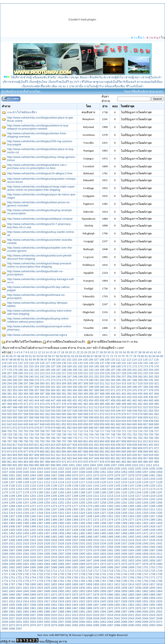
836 (118, 445)
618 (37, 421)
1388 (47, 523)
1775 (19, 581)
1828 (68, 588)
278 (80, 380)
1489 (110, 537)
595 (69, 417)
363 (69, 390)
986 (145, 462)
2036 (75, 618)
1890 (19, 598)
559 (31, 414)
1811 (110, 584)
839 (135, 445)
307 (80, 383)
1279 (89, 506)
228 (124, 373)
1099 (117, 479)
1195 (145, 492)
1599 (75, 554)
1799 (26, 584)
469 (15, 404)
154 (37, 366)
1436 (61, 530)
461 (129, 400)
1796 (5, 584)
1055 (131, 472)
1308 (131, 509)
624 (69, 421)
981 (118, 462)
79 (139, 356)
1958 (12, 608)
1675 (124, 564)
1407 (19, 526)
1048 (82, 472)
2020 (124, 615)
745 (97, 434)
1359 (5, 520)
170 (124, 366)
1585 (138, 550)
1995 (110, 612)
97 (46, 360)
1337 (12, 516)
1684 (26, 567)
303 (58, 383)
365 (80, 390)
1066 (47, 475)
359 (48, 390)
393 (75, 394)
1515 (131, 540)
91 (23, 360)
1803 (54, 584)
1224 (26, 499)
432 (129, 397)
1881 (117, 595)
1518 (152, 540)
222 (91, 373)
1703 (159, 567)
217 (64, 373)
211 (31, 373)
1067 (54, 475)
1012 (149, 465)
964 (26, 462)
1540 (145, 543)
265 (10, 380)
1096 (96, 479)
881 (48, 452)
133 (80, 363)
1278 (82, 506)
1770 (145, 577)
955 (135, 458)
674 (26, 428)
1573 (54, 550)
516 (113, 407)
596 (75, 417)
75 (123, 356)
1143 (103, 486)
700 (10, 431)
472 (31, 404)
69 (100, 356)
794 (48, 441)
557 (20, 414)
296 (20, 383)
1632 (145, 557)
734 (37, 434)
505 (53, 407)
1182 (54, 492)
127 (48, 363)
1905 (124, 598)
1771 (152, 577)
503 (42, 407)
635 (129, 421)
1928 (124, 601)
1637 (19, 560)
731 (20, 434)
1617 (40, 557)
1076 (117, 475)
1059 (159, 472)
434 (140, 397)
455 (97, 400)
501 (31, 407)
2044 (131, 618)
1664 (47, 564)
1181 (47, 492)
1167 (110, 489)
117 (151, 360)
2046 (145, 618)
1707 (26, 571)
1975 (131, 608)
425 (91, 397)
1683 (19, 567)
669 (156, 424)
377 (145, 390)
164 (91, 366)
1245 (12, 503)
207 (10, 373)
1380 (152, 520)
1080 (145, 475)
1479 (40, 537)
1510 (96, 540)
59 (61, 356)
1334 (152, 513)
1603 (103, 554)
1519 (159, 540)
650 (53, 424)
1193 (131, 492)
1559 (117, 547)
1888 (5, 598)
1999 (138, 612)
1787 (103, 581)
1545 (19, 547)
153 (31, 366)
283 (107, 380)
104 (80, 360)
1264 (145, 503)
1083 (5, 479)
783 (145, 438)
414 (31, 397)
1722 (131, 571)
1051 (103, 472)
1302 (89, 509)
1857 (110, 591)
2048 (159, 618)
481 (80, 404)
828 (75, 445)
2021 (131, 615)
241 (37, 377)
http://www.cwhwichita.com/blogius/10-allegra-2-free (40, 173)
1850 (61, 591)
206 (4, 373)
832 (97, 445)
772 (86, 438)
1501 (33, 540)
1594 (40, 554)
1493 (138, 537)
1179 (33, 492)
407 (151, 394)
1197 (159, 492)
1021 (54, 469)
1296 (47, 509)
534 (53, 411)
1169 (124, 489)
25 (90, 352)
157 (53, 366)
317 (135, 383)
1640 (40, 560)
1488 (103, 537)
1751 (12, 577)
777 (113, 438)
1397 (110, 523)
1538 (131, 543)
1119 (96, 482)
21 (74, 352)
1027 (96, 469)
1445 (124, 530)
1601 (89, 554)
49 (23, 356)
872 (156, 448)
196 (107, 370)
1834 (110, 588)
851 (42, 448)
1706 (19, 571)
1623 (82, 557)
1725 (152, 571)
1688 (54, 567)
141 (124, 363)
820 (31, 445)
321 (156, 383)
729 (10, 434)
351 (4, 390)
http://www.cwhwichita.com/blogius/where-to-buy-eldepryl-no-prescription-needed (38, 127)
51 (30, 356)
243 (48, 377)
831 (91, 445)
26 (93, 352)
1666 (61, 564)
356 (31, 390)
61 (69, 356)
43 (159, 352)
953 (124, 458)
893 (113, 452)
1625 (96, 557)
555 (10, 414)
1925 (103, 601)
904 (15, 455)
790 (26, 441)
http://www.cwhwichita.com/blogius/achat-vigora (37, 335)
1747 (145, 574)
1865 (5, 595)
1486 (89, 537)
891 (102, 452)
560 (37, 414)
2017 (103, 615)
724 (140, 431)
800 (80, 441)
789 (20, 441)
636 (135, 421)
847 (20, 448)
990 (10, 465)
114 (134, 360)
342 (113, 387)
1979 (159, 608)
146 (151, 363)
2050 (12, 622)
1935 (12, 605)
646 (31, 424)
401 (118, 394)
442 (26, 400)
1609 (145, 554)
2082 (75, 625)
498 (15, 407)
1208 (75, 496)
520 (135, 407)
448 (58, 400)
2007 (33, 615)
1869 (33, 595)
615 (20, 421)
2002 (159, 612)
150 (15, 366)
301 (48, 383)
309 (91, 383)
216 (58, 373)
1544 (12, 547)
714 (86, 431)
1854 (89, 591)
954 (129, 458)
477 (58, 404)
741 (75, 434)
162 (80, 366)
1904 (117, 598)
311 (102, 383)
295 (15, 383)
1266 (159, 503)
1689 (61, 567)
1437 (68, 530)
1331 (131, 513)
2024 (152, 615)
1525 (40, 543)
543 (102, 411)
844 (4, 448)
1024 (75, 469)
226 (113, 373)
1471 (145, 533)
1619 (54, 557)
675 (31, 428)
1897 (68, 598)
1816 (145, 584)
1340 (33, 516)
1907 (138, 598)
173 (140, 366)
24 (86, 352)
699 (4, 431)
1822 (26, 588)
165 (97, 366)
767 (58, 438)
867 (129, 448)
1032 (131, 469)
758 (10, 438)
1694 (96, 567)
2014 (82, 615)
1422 (124, 526)
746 (102, 434)
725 (145, 431)
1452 (12, 533)
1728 (12, 574)
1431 (26, 530)
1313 (5, 513)
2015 (89, 615)
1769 (138, 577)
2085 (96, 625)
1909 (152, 598)
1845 (26, 591)
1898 (75, 598)
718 (107, 431)
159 (64, 366)
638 (145, 421)
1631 (138, 557)
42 (155, 352)
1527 (54, 543)
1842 (5, 591)
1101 (131, 479)
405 (140, 394)
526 (10, 411)
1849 (54, 591)
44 (3, 356)
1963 (47, 608)
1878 (96, 595)
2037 (82, 618)
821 (37, 445)
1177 (19, 492)
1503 (47, 540)
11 (36, 352)
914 (69, 455)
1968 (82, 608)
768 (64, 438)
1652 (124, 560)
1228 (54, 499)
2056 (54, 622)
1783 (75, 581)
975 (86, 462)
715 (91, 431)
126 (42, 363)
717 (102, 431)
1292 (19, 509)
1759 (68, 577)
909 (42, 455)
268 (26, 380)
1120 (103, 482)
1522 (19, 543)
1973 (117, 608)
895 (124, 452)
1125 (138, 482)
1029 (110, 469)
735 (42, 434)
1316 (26, 513)
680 (58, 428)
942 (64, 458)
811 (140, 441)
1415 (75, 526)
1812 (117, 584)
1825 (47, 588)
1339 (26, 516)
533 (48, 411)
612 (4, 421)
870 (145, 448)
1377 (131, 520)
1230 (68, 499)
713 (80, 431)
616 (26, 421)
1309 (138, 509)
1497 (5, 540)
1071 (82, 475)
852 (48, 448)
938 (42, 458)
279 (86, 380)
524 (156, 407)
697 (151, 428)
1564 (152, 547)
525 (4, 411)
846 (15, 448)
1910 (159, 598)
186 (53, 370)
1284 (124, 506)
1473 (159, 533)
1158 (47, 489)
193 (91, 370)
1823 (33, 588)
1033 (138, 469)
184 (42, 370)
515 (107, 407)
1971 (103, 608)
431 (124, 397)
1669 (82, 564)
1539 (138, 543)
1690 (68, 567)
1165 (96, 489)
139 (113, 363)
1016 (19, 469)
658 (97, 424)
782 (140, 438)
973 (75, 462)
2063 (103, 622)
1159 (54, 489)
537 (69, 411)
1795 (159, 581)
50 (26, 356)
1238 (124, 499)
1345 (68, 516)
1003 (86, 465)
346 (135, 387)
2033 (54, 618)
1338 (19, 516)
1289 (159, 506)
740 (69, 434)
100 (58, 360)
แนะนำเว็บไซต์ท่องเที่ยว (22, 112)
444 (37, 400)
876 (20, 452)
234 (156, 373)
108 (102, 360)
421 (69, 397)
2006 (26, 615)
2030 (33, 618)
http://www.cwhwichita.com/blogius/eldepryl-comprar (40, 219)
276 (69, 380)
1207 (68, 496)
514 (102, 407)
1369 (75, 520)
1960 (26, 608)
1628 (117, 557)
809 (129, 441)
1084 (12, 479)
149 (10, 366)
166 (102, 366)
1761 (82, 577)
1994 (103, 612)
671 (10, 428)
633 (118, 421)
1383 (12, 523)
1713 (68, 571)
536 (64, 411)
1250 (47, 503)
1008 (121, 465)
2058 (68, 622)
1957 (5, 608)
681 (64, 428)
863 (107, 448)
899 (145, 452)
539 (80, 411)
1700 (138, 567)
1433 (40, 530)
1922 (82, 601)
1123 (124, 482)
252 (97, 377)
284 (113, 380)
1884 (138, 595)
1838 (138, 588)
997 (48, 465)
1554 (82, 547)
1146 (124, 486)
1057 (145, 472)
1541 (152, 543)
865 (118, 448)
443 (31, 400)
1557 (103, 547)
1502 (40, 540)
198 (118, 370)
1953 (138, 605)
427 (102, 397)
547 (124, 411)
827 (69, 445)
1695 (103, 567)
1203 (40, 496)
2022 (138, 615)
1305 (110, 509)
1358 (159, 516)
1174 (159, 489)
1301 (82, 509)
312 (107, 383)
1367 (61, 520)
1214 (117, 496)
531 (37, 411)
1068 (61, 475)
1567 (12, 550)
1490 (117, 537)
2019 (117, 615)
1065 (40, 475)
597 (80, 417)
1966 (68, 608)
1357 (152, 516)
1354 (131, 516)
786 (4, 441)
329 (42, 387)
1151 (159, 486)
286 (124, 380)
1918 (54, 601)
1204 (47, 496)
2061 (89, 622)
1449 (152, 530)
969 (53, 462)
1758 (61, 577)
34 (124, 352)
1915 (33, 601)
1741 (103, 574)
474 (42, 404)
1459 (61, 533)
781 (135, 438)
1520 (5, 543)
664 (129, 424)
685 (86, 428)
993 (26, 465)
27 (97, 352)
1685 (33, 567)
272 (48, 380)
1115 (68, 482)
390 (58, 394)
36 (132, 352)
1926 (110, 601)
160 (69, 366)
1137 (61, 486)
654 (75, 424)
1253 (68, 503)
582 (156, 414)
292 (156, 380)
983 (129, 462)
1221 (5, 499)
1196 (152, 492)
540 (86, 411)
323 (10, 387)
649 (48, 424)
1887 (159, 595)
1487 (96, 537)
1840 (152, 588)
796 (58, 441)
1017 (26, 469)
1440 (89, 530)
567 (75, 414)
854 (58, 448)
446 (48, 400)
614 (15, 421)
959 (156, 458)
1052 (110, 472)
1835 (117, 588)
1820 (12, 588)
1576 (75, 550)
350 (156, 387)
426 (97, 397)
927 (140, 455)
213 (42, 373)
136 (97, 363)
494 (151, 404)
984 (135, 462)
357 (37, 390)
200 (129, 370)
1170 (131, 489)
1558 (110, 547)
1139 (75, 486)
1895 (54, 598)
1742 (110, 574)
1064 (33, 475)
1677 (138, 564)
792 (37, 441)
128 (53, 363)
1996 (117, 612)
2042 (117, 618)
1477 (26, 537)
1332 (138, 513)
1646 (82, 560)
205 (156, 370)
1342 (47, 516)
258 (129, 377)
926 (135, 455)
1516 (138, 540)
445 (42, 400)
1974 (124, 608)
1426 (152, 526)
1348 (89, 516)
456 (102, 400)
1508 (82, 540)
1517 (145, 540)
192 (86, 370)
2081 (68, 625)
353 (15, 390)
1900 (89, 598)
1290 (5, 509)
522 (145, 407)
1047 (75, 472)
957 (145, 458)
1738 (82, 574)
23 (82, 352)
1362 (26, 520)
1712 (61, 571)
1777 (33, 581)
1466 (110, 533)
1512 (110, 540)
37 (136, 352)
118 (156, 360)
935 (26, 458)
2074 (19, 625)
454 (91, 400)
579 (140, 414)
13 (43, 352)
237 (15, 377)
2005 (19, 615)
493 (145, 404)
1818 (159, 584)
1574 (61, 550)
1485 (82, 537)
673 (20, 428)
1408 (26, 526)
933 (15, 458)
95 (38, 360)
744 (91, 434)
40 (148, 352)
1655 (145, 560)
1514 (124, 540)
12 (39, 352)
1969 (89, 608)
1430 (19, 530)
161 (75, 366)
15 (51, 352)
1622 (75, 557)
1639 (33, 560)
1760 (75, 577)
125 (37, 363)
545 (113, 411)
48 (19, 356)
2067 (131, 622)
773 (91, 438)
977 (97, 462)
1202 (33, 496)
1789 (117, 581)
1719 (110, 571)
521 (140, 407)
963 (20, 462)
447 (53, 400)
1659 (12, 564)
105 (85, 360)
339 (97, 387)
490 (129, 404)
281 (97, 380)
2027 (12, 618)
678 (48, 428)
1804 (61, 584)
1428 (5, 530)
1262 (131, 503)
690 (113, 428)
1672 (103, 564)
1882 (124, 595)
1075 (110, 475)
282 (102, 380)
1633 (152, 557)
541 (91, 411)
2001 (152, 612)
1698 (124, 567)
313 (113, 383)
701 (15, 431)
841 (145, 445)
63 (77, 356)
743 (86, 434)
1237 (117, 499)
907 (31, 455)
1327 (103, 513)
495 (156, 404)
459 (118, 400)
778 (118, 438)
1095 (89, 479)
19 (66, 352)
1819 (5, 588)
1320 (54, 513)
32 (117, 352)
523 (151, 407)
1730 (26, 574)
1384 (19, 523)
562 (48, 414)
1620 (61, 557)
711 (69, 431)
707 (48, 431)
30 (109, 352)
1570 (33, 550)
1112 (47, 482)
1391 (68, 523)
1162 (75, 489)
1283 (117, 506)
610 (151, 417)
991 (15, 465)
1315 (19, 513)
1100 (124, 479)
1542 (159, 543)
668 (151, 424)
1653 (131, 560)
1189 (103, 492)
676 (37, 428)
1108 (19, 482)
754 (145, 434)
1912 (12, 601)
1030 (117, 469)
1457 (47, 533)
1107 (12, 482)
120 (10, 363)
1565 (159, 547)
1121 (110, 482)
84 (158, 356)
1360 (12, 520)
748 (113, 434)
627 (86, 421)
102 (69, 360)
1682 (12, 567)
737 (53, 434)
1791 (131, 581)
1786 (96, 581)
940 (53, 458)
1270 (26, 506)
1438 (75, 530)
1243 (159, 499)
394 (80, 394)
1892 (33, 598)
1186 (82, 492)
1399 (124, 523)
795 (53, 441)
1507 (75, 540)
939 (48, 458)
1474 (5, 537)
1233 (89, 499)
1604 (110, 554)
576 (124, 414)
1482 (61, 537)
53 (38, 356)
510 (80, 407)
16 (55, 352)
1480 (47, 537)
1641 (47, 560)
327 (31, 387)
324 (15, 387)
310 (97, 383)
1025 (82, 469)
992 (20, 465)
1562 (138, 547)
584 (10, 417)
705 (37, 431)
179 (15, 370)
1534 (103, 543)
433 (135, 397)
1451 (5, 533)
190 (75, 370)
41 (151, 352)
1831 (89, 588)
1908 (145, 598)
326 (26, 387)
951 (113, 458)
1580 (103, 550)
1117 (82, 482)
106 (91, 360)
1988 (61, 612)
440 (15, 400)
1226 (40, 499)
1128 (159, 482)
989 (4, 465)
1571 (40, 550)
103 (74, 360)
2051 (19, 622)
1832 (96, 588)
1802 (47, 584)
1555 (89, 547)
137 (102, 363)
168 (113, 366)
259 (135, 377)
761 (26, 438)
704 (31, 431)
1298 (61, 509)
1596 (54, 554)
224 (102, 373)
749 (118, 434)
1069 (68, 475)
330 (48, 387)
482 (86, 404)
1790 (124, 581)
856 (69, 448)
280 (91, 380)
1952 (131, 605)
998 (53, 465)
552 (151, 411)
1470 (138, 533)
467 (4, 404)
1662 (33, 564)
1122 (117, 482)
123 (26, 363)
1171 (138, 489)
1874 (68, 595)
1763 (96, 577)
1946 (89, 605)
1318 (40, 513)
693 (129, 428)
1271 (33, 506)
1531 (82, 543)
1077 (124, 475)
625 (75, 421)
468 (10, 404)
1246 (19, 503)
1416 (82, 526)
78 (135, 356)
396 (91, 394)
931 (4, 458)
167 (107, 366)
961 (10, 462)
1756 (47, 577)
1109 (26, 482)
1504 (54, 540)
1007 (114, 465)
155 (42, 366)
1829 (75, 588)
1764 (103, 577)
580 (145, 414)
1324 (82, 513)
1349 (96, 516)
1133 (33, 486)
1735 (61, 574)
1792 (138, 581)
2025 (159, 615)
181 (26, 370)
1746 (138, 574)
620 (48, 421)
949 (102, 458)
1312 (159, 509)
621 (53, 421)
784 (151, 438)
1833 (103, 588)
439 (10, 400)
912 (58, 455)
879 (37, 452)
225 (107, 373)
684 (80, 428)
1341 (40, 516)
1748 (152, 574)
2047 (152, 618)
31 (113, 352)
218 (69, 373)
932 (10, 458)
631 (107, 421)
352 (10, 390)
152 (26, 366)
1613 (12, 557)
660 (107, 424)
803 (97, 441)
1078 (131, 475)
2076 (33, 625)
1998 (131, 612)
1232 (82, 499)
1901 (96, 598)
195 (102, 370)
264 (4, 380)
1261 (124, 503)
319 (145, 383)
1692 (82, 567)
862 (102, 448)
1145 (117, 486)
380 (4, 394)
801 (86, 441)
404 (135, 394)
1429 (12, 530)
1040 (26, 472)
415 (37, 397)
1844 (19, 591)
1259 (110, 503)
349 (151, 387)
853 (53, 448)
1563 (145, 547)
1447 (138, 530)
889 (91, 452)
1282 (110, 506)
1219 (152, 496)
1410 (40, 526)
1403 (152, 523)
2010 (54, 615)
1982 (19, 612)
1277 (75, 506)
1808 (89, 584)
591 (48, 417)
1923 (89, 601)
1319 (47, 513)
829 (80, 445)
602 (107, 417)
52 (34, 356)
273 (53, 380)
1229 (61, 499)
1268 (12, 506)
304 (64, 383)
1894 (47, 598)
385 (31, 394)
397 (97, 394)
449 (64, 400)
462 (135, 400)
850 (37, 448)
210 (26, 373)
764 (42, 438)
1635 (5, 560)
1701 (145, 567)
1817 (152, 584)
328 (37, 387)
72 (112, 356)
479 (69, 404)
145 (145, 363)
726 (151, 431)
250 (86, 377)
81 (146, 356)
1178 (26, 492)
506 (58, 407)
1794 (152, 581)
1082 (159, 475)
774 (97, 438)
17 (59, 352)
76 (127, 356)
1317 (33, 513)
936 (31, 458)
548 (129, 411)
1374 (110, 520)
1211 (96, 496)
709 (58, 431)
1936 (19, 605)
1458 (54, 533)
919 (97, 455)
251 (91, 377)
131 (69, 363)
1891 (26, 598)
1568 (19, 550)
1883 (131, 595)
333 (64, 387)
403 (129, 394)
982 (124, 462)
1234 (96, 499)
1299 (68, 509)
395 (86, 394)
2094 (159, 625)
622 (58, 421)
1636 (12, 560)
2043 (124, 618)
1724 (145, 571)
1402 (145, 523)
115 (140, 360)
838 (129, 445)
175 (151, 366)
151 (20, 366)
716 (97, 431)
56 (50, 356)
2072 (5, 625)
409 (4, 397)
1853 (82, 591)
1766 (117, 577)
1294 (33, 509)
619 (42, 421)
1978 (152, 608)
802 (91, 441)
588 (31, 417)
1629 (124, 557)
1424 (138, 526)
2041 (110, 618)
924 (124, 455)
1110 (33, 482)
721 (124, 431)
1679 (152, 564)
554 (4, 414)
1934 (5, 605)
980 (113, 462)
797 (64, 441)
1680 (159, 564)
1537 (124, 543)
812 (145, 441)
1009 (128, 465)
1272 (40, 506)
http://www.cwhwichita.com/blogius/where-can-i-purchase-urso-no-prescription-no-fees (37, 166)
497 (10, 407)
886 (75, 452)
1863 (152, 591)
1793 (145, 581)
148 (4, 366)
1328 (110, 513)
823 (48, 445)
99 (53, 360)
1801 (40, 584)
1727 (5, 574)
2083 (82, 625)
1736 (68, 574)
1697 (117, 567)
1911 (5, 601)
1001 (72, 465)
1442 (103, 530)
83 (154, 356)
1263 (138, 503)
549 (135, 411)
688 (102, 428)
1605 (117, 554)
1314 (12, 513)
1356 (145, 516)
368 (97, 390)
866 (124, 448)
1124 (131, 482)
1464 (96, 533)
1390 (61, 523)
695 (140, 428)
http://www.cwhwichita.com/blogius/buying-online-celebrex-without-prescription (38, 320)
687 (97, 428)
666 (140, 424)
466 (156, 400)
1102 (138, 479)
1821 (19, 588)
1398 (117, 523)
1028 (103, 469)
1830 (82, 588)
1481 (54, 537)
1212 (103, 496)
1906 (131, 598)
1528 (61, 543)
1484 (75, 537)
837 (124, 445)
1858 (117, 591)
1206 (61, 496)
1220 (159, 496)
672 (15, 428)
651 (58, 424)
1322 (68, 513)
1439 (82, 530)
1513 (117, 540)
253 (102, 377)
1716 (89, 571)
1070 (75, 475)
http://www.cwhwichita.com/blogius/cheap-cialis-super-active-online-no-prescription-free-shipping (41, 188)
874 (10, 452)
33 (120, 352)
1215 (124, 496)
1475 (12, 537)
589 (37, 417)
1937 (26, 605)
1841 (159, 588)
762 (31, 438)
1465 (103, 533)
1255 (82, 503)
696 (145, 428)
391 (64, 394)
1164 (89, 489)
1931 (145, 601)
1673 (110, 564)
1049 (89, 472)
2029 (26, 618)
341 (107, 387)
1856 (103, 591)
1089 (47, 479)
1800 (33, 584)
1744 (124, 574)
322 (4, 387)
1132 (26, 486)
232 (145, 373)
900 (151, 452)
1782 (68, 581)
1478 (33, 537)
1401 (138, 523)
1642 (54, 560)
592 (53, 417)
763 (37, 438)
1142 (96, 486)
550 (140, 411)
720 (118, 431)
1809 (96, 584)
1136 (54, 486)
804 (102, 441)
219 (75, 373)
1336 (5, 516)
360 (53, 390)
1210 (89, 496)
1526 (47, 543)
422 (75, 397)
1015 (12, 469)
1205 (54, 496)
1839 (145, 588)
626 (80, 421)
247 (69, 377)
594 (64, 417)
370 (107, 390)
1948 (103, 605)
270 (37, 380)
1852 (75, 591)
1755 (40, 577)
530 (31, 411)
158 (58, 366)
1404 (159, 523)
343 (118, 387)
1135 (47, 486)
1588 (159, 550)
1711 (54, 571)
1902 (103, 598)
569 (86, 414)
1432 (33, 530)
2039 (96, 618)
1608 (138, 554)
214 (48, 373)
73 (115, 356)
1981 (12, 612)
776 (107, 438)
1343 (54, 516)
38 (140, 352)
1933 (159, 601)
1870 (40, 595)
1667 (68, 564)
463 (140, 400)
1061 (12, 475)
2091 (138, 625)
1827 (61, 588)
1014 (5, 469)
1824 (40, 588)
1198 (5, 496)
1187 (89, 492)
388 (48, 394)
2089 (124, 625)
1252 (61, 503)
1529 (68, 543)
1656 (152, 560)
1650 (110, 560)
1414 (68, 526)
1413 (61, 526)
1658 (5, 564)
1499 (19, 540)
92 (26, 360)
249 (80, 377)
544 (107, 411)
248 (75, 377)
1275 (61, 506)
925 (129, 455)
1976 (138, 608)
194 (97, 370)
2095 (5, 629)
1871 (47, 595)
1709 (40, 571)
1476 (19, 537)
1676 (131, 564)
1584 (131, 550)
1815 (138, 584)
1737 (75, 574)
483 (91, 404)
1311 (152, 509)
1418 (96, 526)
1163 (82, 489)
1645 (75, 560)
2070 (152, 622)
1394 (89, 523)
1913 (19, 601)
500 (26, 407)
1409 (33, 526)
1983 (26, 612)
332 (58, 387)
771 (80, 438)
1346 (75, 516)
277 (75, 380)
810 (135, 441)
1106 (5, 482)
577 (129, 414)
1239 (131, 499)
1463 (89, 533)
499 (20, 407)
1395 (96, 523)
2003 (5, 615)
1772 (159, 577)
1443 (110, 530)
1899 (82, 598)
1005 (100, 465)
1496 (159, 537)
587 (26, 417)
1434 (47, 530)
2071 (159, 622)
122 (20, 363)
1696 (110, 567)
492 (140, 404)
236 (10, 377)
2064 (110, 622)
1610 (152, 554)
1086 (26, 479)
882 (53, 452)
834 (107, 445)
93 (30, 360)
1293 (26, 509)
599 (91, 417)
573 (107, 414)
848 (26, 448)
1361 (19, 520)
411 (15, 397)
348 (145, 387)
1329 (117, 513)
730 (15, 434)
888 (86, 452)
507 (64, 407)
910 (48, 455)
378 (151, 390)
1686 (40, 567)
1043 (47, 472)
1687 (47, 567)
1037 (5, 472)
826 (64, 445)
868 (135, 448)
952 (118, 458)
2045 (138, 618)
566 (69, 414)
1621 (68, 557)
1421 (117, 526)
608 (140, 417)
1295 (40, 509)
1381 (159, 520)
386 (37, 394)
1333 (145, 513)
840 (140, 445)
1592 (26, 554)
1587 (152, 550)
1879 (103, 595)
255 (113, 377)
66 (88, 356)
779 (124, 438)
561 (42, 414)
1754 (33, 577)
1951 (124, 605)
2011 (61, 615)
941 (58, 458)
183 (37, 370)
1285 (131, 506)
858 (80, 448)
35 (128, 352)
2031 (40, 618)
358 (42, 390)
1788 (110, 581)
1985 (40, 612)
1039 (19, 472)
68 (96, 356)
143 (135, 363)
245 (58, 377)
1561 (131, 547)
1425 (145, 526)
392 (69, 394)
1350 (103, 516)
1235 (103, 499)
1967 (75, 608)
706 (42, 431)
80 (142, 356)
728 (4, 434)
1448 (145, 530)
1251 (54, 503)
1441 (96, 530)
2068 (138, 622)
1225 (33, 499)
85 (162, 356)
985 (140, 462)
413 (26, 397)
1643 (61, 560)
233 (151, 373)
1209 (82, 496)
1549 (47, 547)
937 (37, 458)
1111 (40, 482)
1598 (68, 554)
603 (113, 417)
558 (26, 414)
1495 (152, 537)
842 (151, 445)
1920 (68, 601)
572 (102, 414)
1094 (82, 479)
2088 (117, 625)
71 (108, 356)
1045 (61, 472)
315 (124, 383)
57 (53, 356)
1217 (138, 496)
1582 (117, 550)
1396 (103, 523)
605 (124, 417)
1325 (89, 513)
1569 (26, 550)
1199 (12, 496)
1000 (65, 465)
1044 (54, 472)
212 (37, 373)
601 (102, 417)
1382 (5, 523)
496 (4, 407)
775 (102, 438)
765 (48, 438)
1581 (110, 550)
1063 (26, 475)
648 (42, 424)
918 (91, 455)
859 (86, 448)
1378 (138, 520)
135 (91, 363)
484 (97, 404)
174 (145, 366)
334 (69, 387)
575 (118, 414)
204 (151, 370)
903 (10, 455)
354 (20, 390)
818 (20, 445)
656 (86, 424)
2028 (19, 618)
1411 (47, 526)
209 (20, 373)
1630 (131, 557)
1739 (89, 574)
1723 (138, 571)
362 (64, 390)
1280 (96, 506)
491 (135, 404)
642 (10, 424)
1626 (103, 557)
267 (20, 380)
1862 (145, 591)
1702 (152, 567)
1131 (19, 486)
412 (20, 397)
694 (135, 428)
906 (26, 455)
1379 (145, 520)
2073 (12, 625)
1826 (54, 588)
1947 (96, 605)
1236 (110, 499)
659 (102, 424)
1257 (96, 503)
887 (80, 452)
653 (69, 424)
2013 (75, 615)
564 (58, 414)
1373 (103, 520)
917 (86, 455)
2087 (110, 625)
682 (69, 428)
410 (10, 397)
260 (140, 377)
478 (64, 404)
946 (86, 458)
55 (46, 356)
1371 (89, 520)
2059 (75, 622)
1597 (61, 554)
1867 (19, 595)
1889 (12, 598)
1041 (33, 472)
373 (124, 390)
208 (15, 373)
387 (42, 394)
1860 (131, 591)
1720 (117, 571)
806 (113, 441)
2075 (26, 625)
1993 (96, 612)
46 (11, 356)
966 (37, 462)
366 (86, 390)
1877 (89, 595)
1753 (26, 577)
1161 (68, 489)
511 (86, 407)
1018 (33, 469)
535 (58, 411)
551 (145, 411)
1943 (68, 605)
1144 (110, 486)
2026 (5, 618)
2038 (89, 618)
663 (124, 424)
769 (69, 438)
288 (135, 380)
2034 (61, 618)
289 (140, 380)
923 (118, 455)
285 (118, 380)
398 (102, 394)
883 (58, 452)
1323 (75, 513)
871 (151, 448)
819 (26, 445)
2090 (131, 625)
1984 (33, 612)
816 (10, 445)
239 (26, 377)
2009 (47, 615)
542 (97, 411)
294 (10, 383)
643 (15, 424)
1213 (110, 496)
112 (124, 360)
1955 (152, 605)
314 (118, 383)
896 (129, 452)
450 (69, 400)
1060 (5, 475)
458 (113, 400)
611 (156, 417)
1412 (54, 526)
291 (151, 380)
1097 (103, 479)
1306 (117, 509)
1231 (75, 499)
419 (58, 397)
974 (80, 462)
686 (91, 428)
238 (20, 377)
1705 (12, 571)
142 (129, 363)
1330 (124, 513)
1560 (124, 547)
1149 (145, 486)
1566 (5, 550)
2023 (145, 615)
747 (107, 434)
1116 (75, 482)
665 (135, 424)
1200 (19, 496)
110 (112, 360)
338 (91, 387)
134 (86, 363)
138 (107, 363)
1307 (124, 509)
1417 (89, 526)
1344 (61, 516)
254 (107, 377)
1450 (159, 530)
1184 (68, 492)
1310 (145, 509)
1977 (145, 608)
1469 (131, 533)
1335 (159, 513)
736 (48, 434)
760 (20, 438)
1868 (26, 595)
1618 (47, 557)
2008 (40, 615)
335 (75, 387)
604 (118, 417)
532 (42, 411)
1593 (33, 554)
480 (75, 404)
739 (64, 434)
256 (118, 377)
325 (20, 387)
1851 (68, 591)
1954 (145, 605)
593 (58, 417)
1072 (89, 475)
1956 (159, 605)
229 (129, 373)
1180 (40, 492)
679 (53, 428)
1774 (12, 581)
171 (129, 366)
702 (20, 431)
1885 (145, 595)
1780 (54, 581)
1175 (5, 492)
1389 (54, 523)
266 (15, 380)
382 (15, 394)
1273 (47, 506)
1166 (103, 489)
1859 (124, 591)
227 (118, 373)
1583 (124, 550)
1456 (40, 533)
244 (53, 377)
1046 (68, 472)
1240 (138, 499)
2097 (19, 629)
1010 (135, 465)
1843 (12, 591)
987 (151, 462)
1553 (75, 547)
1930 (138, 601)
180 (20, 370)
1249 (40, 503)
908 (37, 455)
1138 (68, 486)
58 (57, 356)
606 (129, 417)
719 (113, 431)
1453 (19, 533)
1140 (82, 486)
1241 (145, 499)
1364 (40, 520)
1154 (19, 489)
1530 (75, 543)
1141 (89, 486)
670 (4, 428)
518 (124, 407)
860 (91, 448)
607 (135, 417)
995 (37, 465)
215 (53, 373)
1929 (131, 601)
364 (75, 390)
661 (113, 424)
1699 (131, 567)
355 (26, 390)
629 (97, 421)
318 (140, 383)
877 (26, 452)
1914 (26, 601)
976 (91, 462)
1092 (68, 479)
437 (156, 397)
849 (31, 448)
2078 (47, 625)
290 (145, 380)
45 (7, 356)
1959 (19, 608)
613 (10, 421)
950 (107, 458)
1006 (107, 465)
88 (11, 360)
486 (107, 404)
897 (135, 452)
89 (15, 360)
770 (75, 438)
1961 (33, 608)
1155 (26, 489)
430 (118, 397)
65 (85, 356)
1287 (145, 506)
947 (91, 458)
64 (80, 356)
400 (113, 394)
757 (4, 438)
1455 (33, 533)
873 (4, 452)
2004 (12, 615)
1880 (110, 595)
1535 (110, 543)
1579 (96, 550)
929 (151, 455)
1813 (124, 584)
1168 (117, 489)
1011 (142, 465)
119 (4, 363)
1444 (117, 530)
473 (37, 404)
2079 (54, 625)
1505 (61, 540)
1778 (40, 581)
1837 (131, 588)
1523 (26, 543)
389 (53, 394)
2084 (89, 625)
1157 (40, 489)
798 (69, 441)
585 (15, 417)
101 (64, 360)
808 (124, 441)
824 (53, 445)
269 (31, 380)
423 (80, 397)
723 (135, 431)
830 (86, 445)
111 (118, 360)
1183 (61, 492)
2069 (145, 622)
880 (42, 452)
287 (129, 380)
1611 (159, 554)
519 (129, 407)
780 (129, 438)
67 (92, 356)
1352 (117, 516)
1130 (12, 486)
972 (69, 462)
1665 (54, 564)
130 (64, 363)
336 (80, 387)
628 (91, 421)
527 (15, 411)
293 (4, 383)
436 (151, 397)
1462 (82, 533)
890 (97, 452)
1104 (152, 479)
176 (156, 366)
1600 (82, 554)
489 (124, 404)
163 (86, 366)
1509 (89, 540)
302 (53, 383)
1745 (131, 574)
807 (118, 441)
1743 (117, 574)
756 (156, 434)
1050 (96, 472)
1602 (96, 554)
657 (91, 424)
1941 (54, 605)
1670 (89, 564)
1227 (47, 499)
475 (48, 404)
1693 (89, 567)
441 (20, 400)
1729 (19, 574)
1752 (19, 577)
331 (53, 387)
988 (156, 462)
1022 (61, 469)
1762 (89, 577)
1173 (152, 489)
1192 (124, 492)
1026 (89, 469)
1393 (82, 523)
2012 (68, 615)
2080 (61, 625)
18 (63, 352)
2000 (145, 612)
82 (150, 356)
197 (113, 370)
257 (124, 377)
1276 (68, 506)
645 (26, 424)
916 (80, 455)
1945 (82, 605)
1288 (152, 506)
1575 (68, 550)
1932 (152, 601)
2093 (152, 625)
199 (124, 370)
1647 (89, 560)
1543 (5, 547)
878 (31, 452)
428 (107, 397)
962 (15, 462)
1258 (103, 503)
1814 (131, 584)
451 (75, 400)
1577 (82, 550)
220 (80, 373)
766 (53, 438)
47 (15, 356)
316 (129, 383)
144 (140, 363)
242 (42, 377)
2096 (12, 629)
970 (58, 462)
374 (129, 390)
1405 (5, 526)
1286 (138, 506)
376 (140, 390)
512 (91, 407)
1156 (33, 489)
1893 (40, 598)
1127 (152, 482)
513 (97, 407)
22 (78, 352)
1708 (33, 571)
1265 (152, 503)
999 (58, 465)
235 (4, 377)
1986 (47, 612)
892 (107, 452)
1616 (33, 557)
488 (118, 404)
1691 (75, 567)
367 (91, 390)
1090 (54, 479)
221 (86, 373)
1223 (19, 499)
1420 (110, 526)
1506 (68, 540)
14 (47, 352)
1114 (61, 482)
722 (129, 431)
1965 (61, 608)
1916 (40, 601)
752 (135, 434)
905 (20, 455)
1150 (152, 486)
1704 (5, 571)
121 (15, 363)
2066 (124, 622)
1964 (54, 608)
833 (102, 445)
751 (129, 434)
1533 (96, 543)
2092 (145, 625)
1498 (12, 540)
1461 (75, 533)
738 (58, 434)
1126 (145, 482)
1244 (5, 503)
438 (4, 400)
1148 (138, 486)
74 (119, 356)
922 (113, 455)
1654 (138, 560)
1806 (75, 584)
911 (53, 455)
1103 (145, 479)
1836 (124, 588)
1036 (159, 469)
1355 (138, 516)
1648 (96, 560)
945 (80, 458)
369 (102, 390)
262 (151, 377)
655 (80, 424)
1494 (145, 537)
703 (26, 431)
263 (156, 377)
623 (64, 421)
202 (140, 370)
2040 (103, 618)
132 (75, 363)
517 (118, 407)
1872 (54, 595)
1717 (96, 571)
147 (156, 363)
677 (42, 428)
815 (4, 445)
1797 (12, 584)
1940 (47, 605)
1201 (26, 496)
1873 (61, 595)
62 (73, 356)
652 (64, 424)
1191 (117, 492)
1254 (75, 503)
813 (151, 441)
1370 (82, 520)
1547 (33, 547)
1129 (5, 486)
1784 (82, 581)
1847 (40, 591)
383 (20, 394)
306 (75, 383)
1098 (110, 479)
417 (48, 397)
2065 (117, 622)
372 (118, 390)
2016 (96, 615)
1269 (19, 506)
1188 (96, 492)
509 (75, 407)
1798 (19, 584)
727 (156, 431)
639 (151, 421)
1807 (82, 584)
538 (75, 411)
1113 (54, 482)
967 (42, 462)
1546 (26, 547)
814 (156, 441)
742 (80, 434)
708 (53, 431)
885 (69, 452)
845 (10, 448)
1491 (124, 537)
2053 (33, 622)
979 (107, 462)
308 (86, 383)
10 (32, 352)
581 (151, 414)
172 (135, 366)
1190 (110, 492)
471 (26, 404)
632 (113, 421)
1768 (131, 577)
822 (42, 445)
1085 (19, 479)
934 (20, 458)
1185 (75, 492)
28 (101, 352)
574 (113, 414)
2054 (40, 622)
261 (145, 377)
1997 (124, 612)
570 (91, 414)
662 (118, 424)
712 (75, 431)
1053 (117, 472)
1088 (40, 479)
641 (4, 424)
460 (124, 400)
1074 (103, 475)
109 (107, 360)
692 (124, 428)
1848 (47, 591)
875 (15, 452)
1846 (33, 591)
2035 (68, 618)
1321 (61, 513)
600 (97, 417)
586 (20, 417)
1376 (124, 520)
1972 (110, 608)
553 (156, 411)
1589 (5, 554)
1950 (117, 605)
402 (124, 394)
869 (140, 448)
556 (15, 414)
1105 (159, 479)
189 (69, 370)
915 (75, 455)
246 (64, 377)
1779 (47, 581)
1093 (75, 479)
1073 (96, 475)
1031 (124, 469)
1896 (61, 598)
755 (151, 434)
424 (86, 397)
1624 (89, 557)
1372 (96, 520)
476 (53, 404)
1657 (159, 560)
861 (97, 448)
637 (140, 421)
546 (118, 411)
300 (42, 383)
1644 (68, 560)
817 (15, 445)
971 (64, 462)
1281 (103, 506)
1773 (5, 581)
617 (31, 421)
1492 (131, 537)
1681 (5, 567)
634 (124, 421)
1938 (33, 605)
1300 (75, 509)
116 (145, 360)
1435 (54, 530)
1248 (33, 503)
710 (64, 431)
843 (156, 445)
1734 (54, 574)
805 (107, 441)
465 (151, 400)
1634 (159, 557)
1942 (61, 605)
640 (156, 421)
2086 (103, 625)
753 (140, 434)
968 (48, 462)
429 (113, 397)
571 (97, 414)
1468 (124, 533)
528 (20, 411)
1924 (96, 601)
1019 (40, 469)
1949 (110, 605)
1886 (152, 595)
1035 (152, 469)
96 (42, 360)
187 (58, 370)
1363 (33, 520)
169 (118, 366)
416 (42, 397)
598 (86, 417)
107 (96, 360)
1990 (75, 612)
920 (102, 455)
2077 (40, 625)
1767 (124, 577)
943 (69, 458)
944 (75, 458)
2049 (5, 622)
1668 (75, 564)
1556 (96, 547)
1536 (117, 543)
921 (107, 455)
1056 (138, 472)
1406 (12, 526)
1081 (152, 475)
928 (145, 455)
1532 (89, 543)
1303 (96, 509)
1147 (131, 486)
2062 (96, 622)
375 (135, 390)
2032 (47, 618)
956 (140, 458)
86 (3, 360)
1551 (61, 547)
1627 (110, 557)
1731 (33, 574)
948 (97, 458)
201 (135, 370)
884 (64, 452)
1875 (75, 595)
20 (70, 352)
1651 (117, 560)
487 (113, 404)
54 (42, 356)
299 (37, 383)
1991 (82, 612)
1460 (68, 533)
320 (151, 383)
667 (145, 424)
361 (58, 390)
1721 (124, 571)
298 (31, 383)
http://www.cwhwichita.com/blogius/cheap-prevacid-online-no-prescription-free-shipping (40, 265)
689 (107, 428)
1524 (33, 543)
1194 (138, 492)
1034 (145, 469)
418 (53, 397)
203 (145, 370)
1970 (96, 608)
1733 (47, 574)
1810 (103, 584)
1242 (152, 499)
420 (64, 397)
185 (48, 370)
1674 (117, 564)
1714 (75, 571)
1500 (26, 540)
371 (113, 390)
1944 (75, 605)
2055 (47, 622)
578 (135, 414)
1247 (26, 503)
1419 (103, 526)
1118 (89, 482)
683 (75, 428)
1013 (156, 465)
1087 (33, 479)
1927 (117, 601)
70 (104, 356)
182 (31, 370)
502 (37, 407)
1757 (54, 577)
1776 (26, 581)
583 (4, 417)
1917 (47, 601)
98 (50, 360)
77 (131, 356)
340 (102, 387)
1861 (138, 591)
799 (75, 441)
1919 (61, 601)
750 (124, 434)
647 (37, 424)
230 (135, 373)
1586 (145, 550)
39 (144, 352)
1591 (19, 554)
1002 (79, 465)
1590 (12, 554)
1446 (131, 530)
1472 (152, 533)
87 (7, 360)
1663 (40, 564)
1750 (5, 577)
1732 (40, 574)
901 (156, 452)
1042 (40, 472)
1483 (68, 537)
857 (75, 448)
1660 (19, 564)
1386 (33, 523)
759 (15, 438)
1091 (61, 479)
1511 (103, 540)
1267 (5, 506)
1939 (40, 605)
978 (102, 462)
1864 (159, 591)
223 (97, 373)
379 (156, 390)
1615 (26, 557)
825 (58, 445)
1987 (54, 612)
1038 (12, 472)
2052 (26, 622)
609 (145, 417)
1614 (19, 557)
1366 (54, 520)
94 (34, 360)
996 (42, 465)
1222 (12, 499)
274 (58, 380)
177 (4, 370)
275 (64, 380)
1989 (68, 612)
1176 (12, 492)
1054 (124, 472)
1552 (68, 547)
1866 (12, 595)
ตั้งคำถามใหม (32, 91)
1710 (47, 571)
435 (145, 397)
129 (58, 363)
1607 (131, 554)
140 (118, 363)
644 (20, 424)
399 (107, 394)
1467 (117, 533)
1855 (96, 591)
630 (102, 421)
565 (64, 414)
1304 (103, 509)
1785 (89, 581)
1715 (82, 571)
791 (31, 441)
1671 (96, 564)
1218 (145, 496)
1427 (159, 526)
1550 (54, 547)
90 (19, 360)
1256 (89, 503)
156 (48, 366)
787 (10, 441)
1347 (82, 516)
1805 (68, 584)
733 (31, 434)
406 (145, 394)
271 (42, 380)
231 (140, 373)
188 (64, 370)
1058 (152, 472)
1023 (68, 469)
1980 (5, 612)
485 (102, 404)
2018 (110, 615)
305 (69, 383)
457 (107, 400)
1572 (47, 550)
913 (64, 455)
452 (80, 400)
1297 (54, 509)
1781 (61, 581)
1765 (110, 577)
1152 (5, 489)
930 (156, 455)
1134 (40, 486)
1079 (138, 475)
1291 (12, 509)
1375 (117, 520)
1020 (47, 469)
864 (113, 448)
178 (10, 370)
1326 (96, 513)
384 (26, 394)
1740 (96, 574)
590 (42, 417)
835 (113, 445)
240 (31, 377)
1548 (40, 547)
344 (124, 387)
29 (105, 352)
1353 (124, 516)
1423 (131, 526)
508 (69, 407)
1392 (75, 523)
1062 (19, 475)
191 (80, 370)
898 (140, 452)
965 (31, 462)
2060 (82, 622)
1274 (54, 506)
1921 (75, 601)
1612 (5, 557)
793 (42, 441)
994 (31, 465)
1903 (110, 598)
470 (20, 404)
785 (156, 438)
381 (10, 394)
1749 (159, 574)
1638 (26, 560)
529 (26, 411)
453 (86, 400)
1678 (145, 564)
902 (4, 455)
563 (53, 414)
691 (118, 428)
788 (15, 441)
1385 (26, 523)
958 (151, 458)
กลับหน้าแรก (12, 91)
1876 (82, 595)
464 (145, 400)
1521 (12, 543)
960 (4, 462)
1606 (124, 554)
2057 (61, 622)
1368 (68, 520)
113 (129, 360)
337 (86, 387)
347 (140, 387)
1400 (131, 523)
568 (80, 414)
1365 (47, 520)
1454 (26, 533)
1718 (103, 571)
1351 (110, 516)
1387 (40, 523)
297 (26, 383)
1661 (26, 564)
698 (156, 428)
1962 (40, 608)
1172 (145, 489)
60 (65, 356)
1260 (117, 503)
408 (156, 394)
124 (31, 363)
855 (64, 448)
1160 (61, 489)
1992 (89, 612)
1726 (159, 571)
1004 (93, 465)
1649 (103, 560)
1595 (47, 554)
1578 (89, 550)
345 (129, 387)
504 (48, 407)
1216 (131, 496)
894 (118, 452)
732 (26, 434)
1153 (12, 489)
